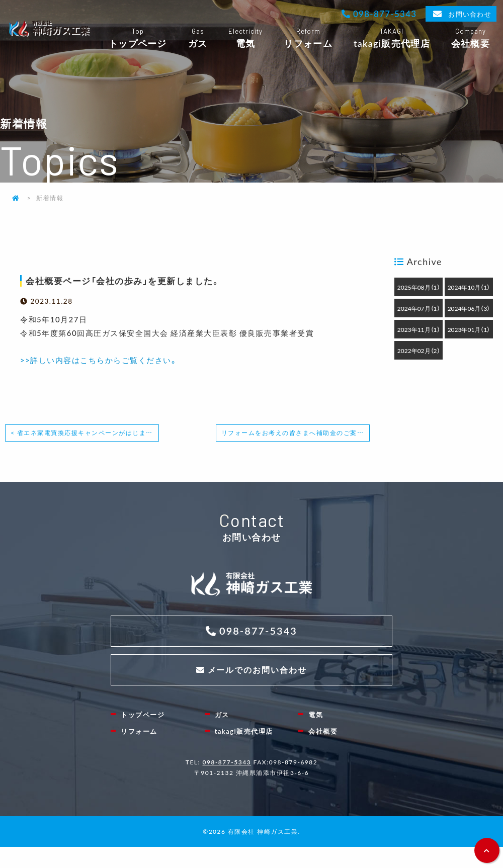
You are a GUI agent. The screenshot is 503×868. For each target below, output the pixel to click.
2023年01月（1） (469, 329)
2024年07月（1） (419, 308)
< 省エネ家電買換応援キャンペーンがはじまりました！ (85, 432)
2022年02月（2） (419, 351)
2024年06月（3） (469, 308)
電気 (245, 38)
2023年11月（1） (419, 329)
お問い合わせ (470, 14)
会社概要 (471, 38)
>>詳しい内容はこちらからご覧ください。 (99, 360)
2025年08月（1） (419, 287)
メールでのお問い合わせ (258, 670)
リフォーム (308, 38)
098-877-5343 (384, 13)
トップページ (138, 38)
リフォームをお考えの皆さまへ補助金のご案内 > (296, 432)
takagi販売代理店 (392, 38)
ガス (198, 38)
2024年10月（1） (469, 287)
